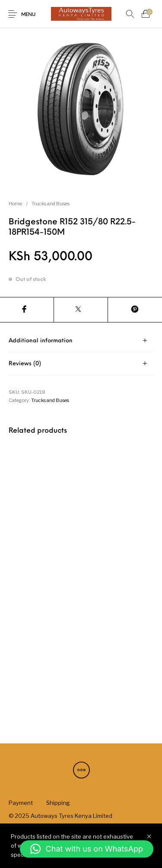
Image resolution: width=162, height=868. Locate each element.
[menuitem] (21, 803)
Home (15, 204)
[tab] (81, 341)
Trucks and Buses (51, 204)
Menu (28, 15)
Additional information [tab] (41, 341)
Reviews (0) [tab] (25, 364)
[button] (87, 849)
